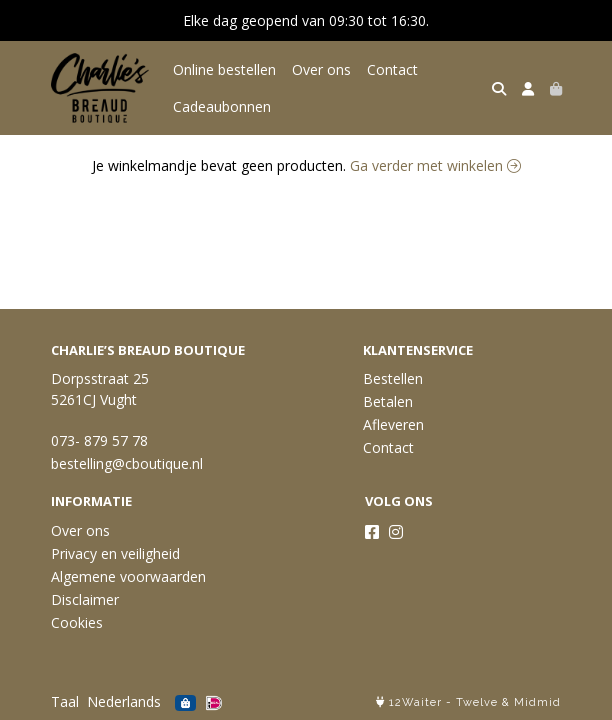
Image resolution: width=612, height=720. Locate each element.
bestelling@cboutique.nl (127, 463)
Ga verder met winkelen (435, 165)
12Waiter (415, 702)
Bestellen (393, 378)
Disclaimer (85, 599)
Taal (65, 701)
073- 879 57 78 (99, 440)
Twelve (477, 702)
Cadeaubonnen (222, 106)
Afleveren (393, 424)
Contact (392, 69)
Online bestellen (224, 69)
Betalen (388, 401)
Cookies (77, 622)
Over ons (321, 69)
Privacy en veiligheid (115, 553)
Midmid (537, 702)
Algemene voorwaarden (128, 576)
